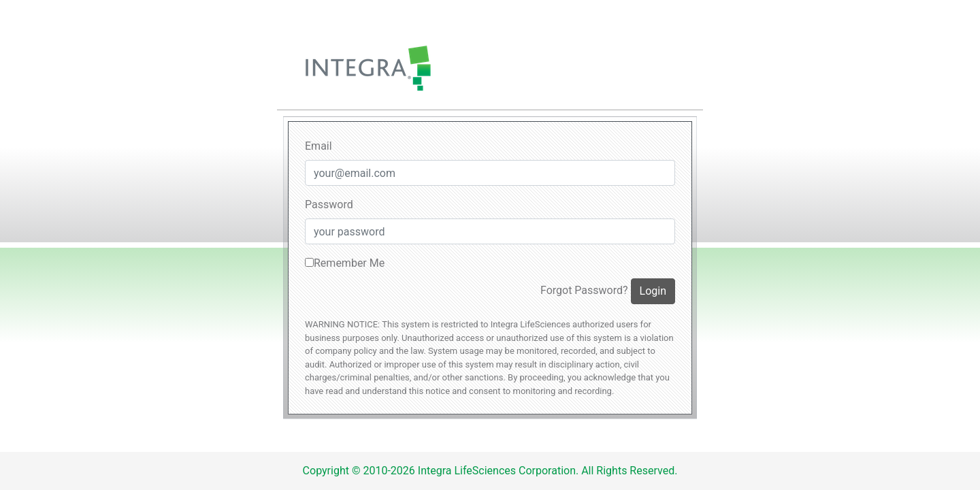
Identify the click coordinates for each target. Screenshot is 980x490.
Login (653, 291)
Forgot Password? (584, 290)
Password (329, 205)
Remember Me (345, 263)
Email (318, 146)
